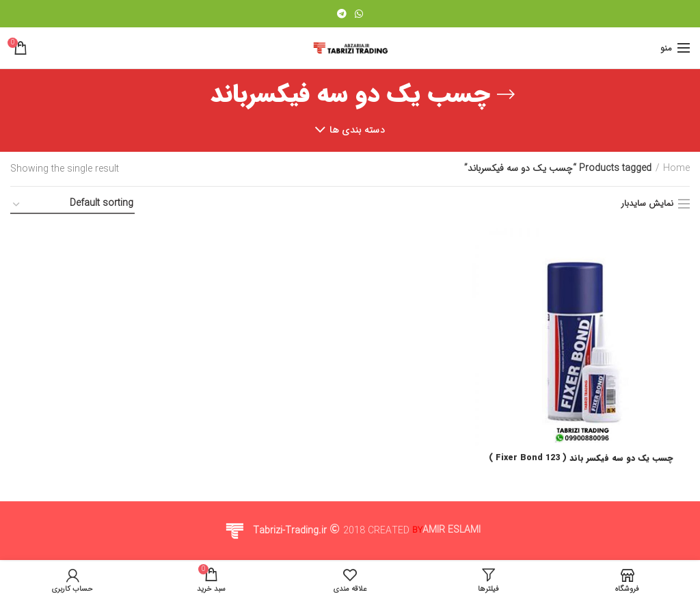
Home (676, 169)
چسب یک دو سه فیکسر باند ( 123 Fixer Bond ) (581, 459)
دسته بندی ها (357, 130)
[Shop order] (72, 205)
